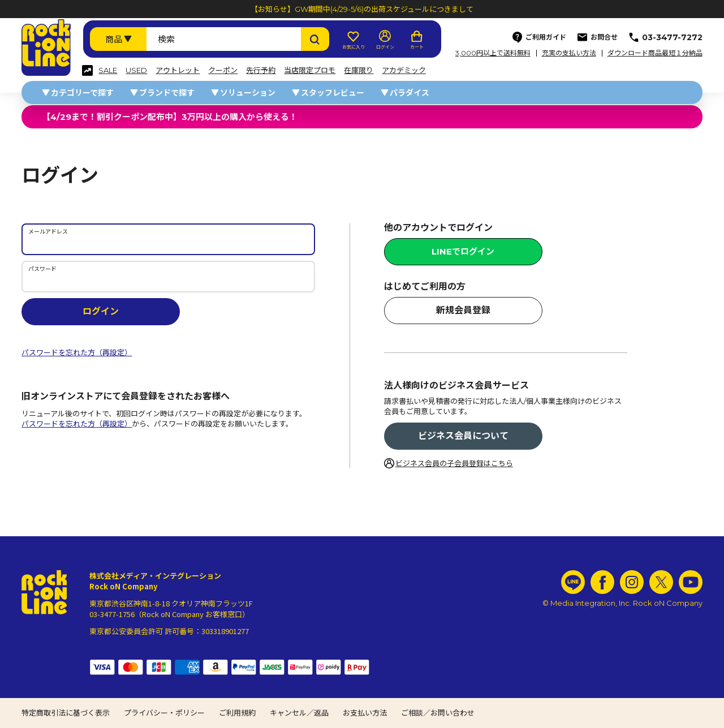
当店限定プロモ (310, 70)
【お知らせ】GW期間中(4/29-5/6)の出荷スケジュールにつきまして (362, 9)
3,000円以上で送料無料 (493, 53)
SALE (108, 70)
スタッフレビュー (333, 93)
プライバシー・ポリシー (164, 713)
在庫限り (359, 70)
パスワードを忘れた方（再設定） (77, 352)
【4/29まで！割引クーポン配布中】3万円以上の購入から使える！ (170, 117)
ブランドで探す (167, 93)
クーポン (223, 70)
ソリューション (248, 93)
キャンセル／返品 (299, 713)
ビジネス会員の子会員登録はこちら (454, 463)
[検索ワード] (223, 39)
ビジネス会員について (463, 436)
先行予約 (261, 70)
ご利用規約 (237, 713)
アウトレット (178, 70)
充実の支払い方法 (569, 53)
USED (136, 70)
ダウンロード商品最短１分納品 (655, 53)
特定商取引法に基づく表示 (66, 713)
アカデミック (404, 70)
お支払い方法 (365, 713)
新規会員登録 (463, 310)
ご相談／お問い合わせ (438, 713)
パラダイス (410, 93)
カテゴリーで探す (82, 93)
